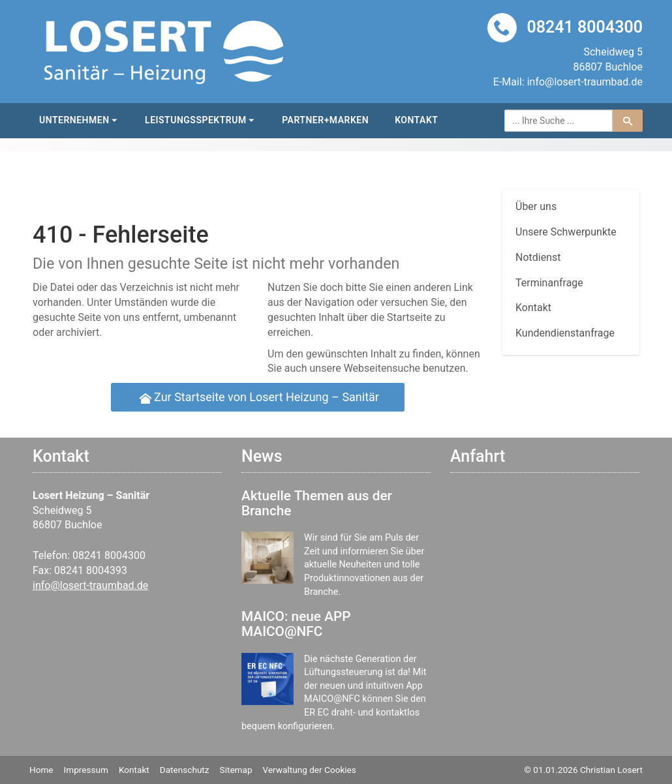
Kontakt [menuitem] (533, 308)
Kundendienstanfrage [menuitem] (565, 333)
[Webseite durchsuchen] (559, 121)
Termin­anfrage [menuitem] (549, 283)
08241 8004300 (585, 27)
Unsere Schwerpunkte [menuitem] (566, 232)
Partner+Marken (325, 120)
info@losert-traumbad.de (585, 82)
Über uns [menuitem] (536, 206)
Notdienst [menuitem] (538, 257)
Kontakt (416, 120)
